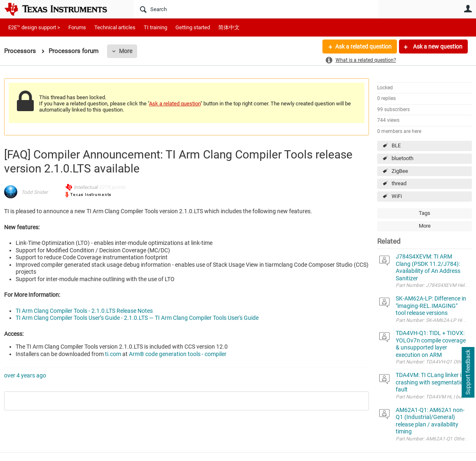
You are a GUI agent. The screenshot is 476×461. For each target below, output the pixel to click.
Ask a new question (437, 47)
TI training (155, 27)
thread (399, 183)
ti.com (113, 354)
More (126, 51)
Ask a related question (363, 47)
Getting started (193, 27)
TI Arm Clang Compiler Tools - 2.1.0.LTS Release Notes (84, 311)
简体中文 (229, 27)
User (468, 9)
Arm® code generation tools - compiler (178, 354)
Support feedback (468, 373)
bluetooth (402, 158)
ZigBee (400, 171)
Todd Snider (35, 192)
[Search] (256, 9)
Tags (425, 213)
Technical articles (115, 27)
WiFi (397, 196)
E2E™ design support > (34, 27)
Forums (77, 27)
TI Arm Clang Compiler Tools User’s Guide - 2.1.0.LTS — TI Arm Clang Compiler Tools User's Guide (137, 318)
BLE (396, 146)
